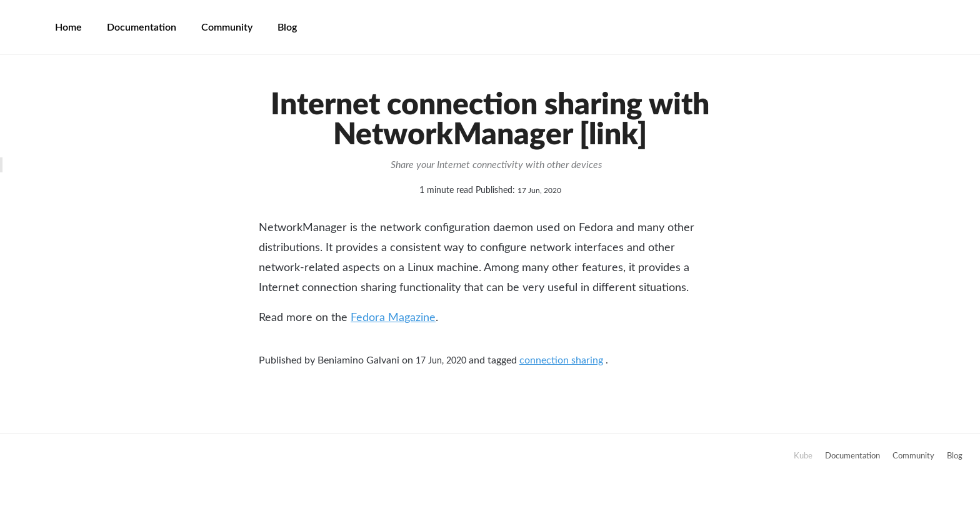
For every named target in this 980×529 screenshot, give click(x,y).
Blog (287, 27)
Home (68, 27)
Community (227, 27)
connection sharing (561, 360)
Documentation (142, 27)
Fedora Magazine (393, 318)
